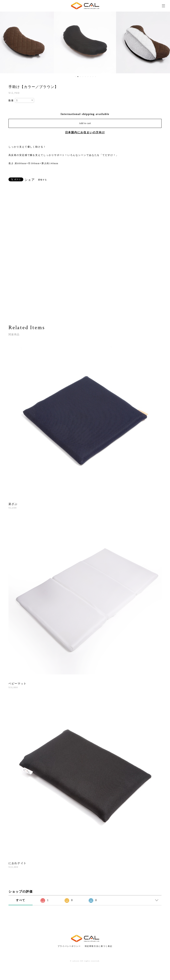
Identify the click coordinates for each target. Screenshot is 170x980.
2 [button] (78, 77)
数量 (11, 101)
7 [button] (90, 77)
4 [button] (83, 77)
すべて (21, 900)
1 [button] (75, 77)
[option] (85, 42)
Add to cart (85, 123)
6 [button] (88, 77)
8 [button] (93, 77)
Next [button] (164, 42)
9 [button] (95, 77)
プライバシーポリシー (69, 946)
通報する (43, 180)
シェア (30, 180)
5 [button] (85, 77)
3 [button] (80, 77)
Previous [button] (6, 42)
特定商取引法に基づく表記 (99, 946)
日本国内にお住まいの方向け (85, 132)
